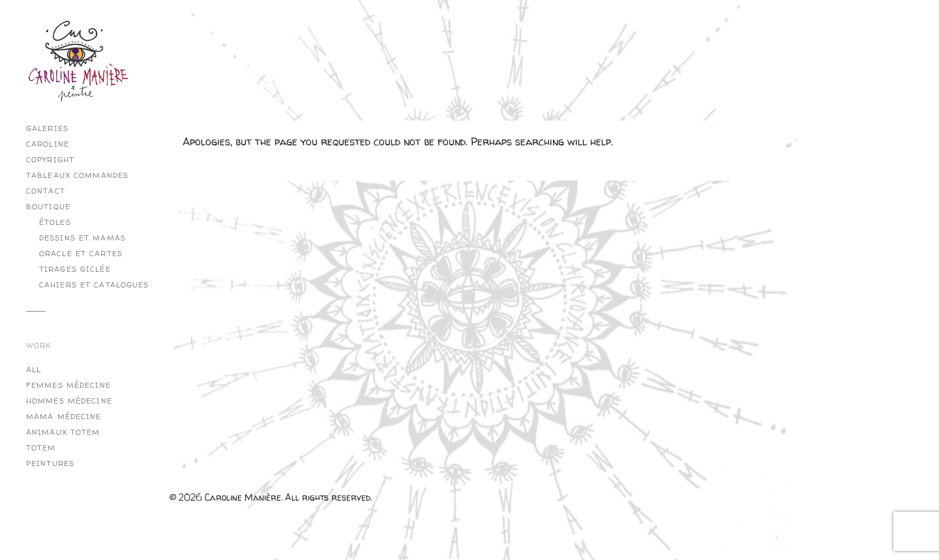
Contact (46, 191)
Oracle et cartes (81, 254)
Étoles (55, 222)
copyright (50, 160)
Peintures (50, 464)
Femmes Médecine (68, 385)
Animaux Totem (63, 432)
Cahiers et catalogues (94, 285)
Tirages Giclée (75, 269)
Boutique (48, 207)
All (34, 370)
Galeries (47, 128)
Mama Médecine (64, 417)
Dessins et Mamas (82, 238)
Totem (41, 448)
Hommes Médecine (69, 401)
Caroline (48, 144)
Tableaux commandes (77, 175)
